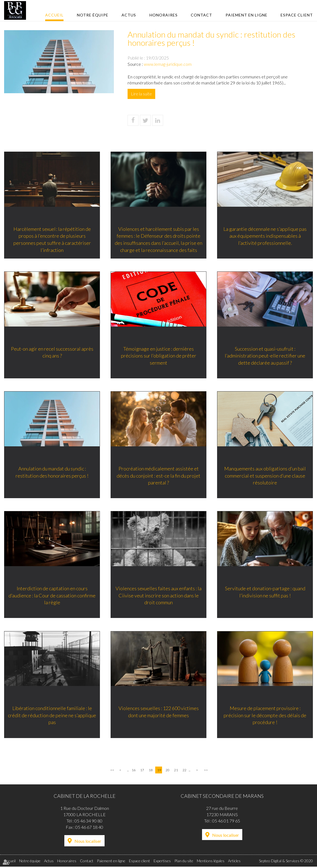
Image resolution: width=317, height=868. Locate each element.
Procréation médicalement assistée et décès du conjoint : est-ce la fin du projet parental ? (158, 476)
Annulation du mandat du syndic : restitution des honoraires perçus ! (52, 472)
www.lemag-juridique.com (168, 64)
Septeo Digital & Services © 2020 (286, 862)
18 (151, 771)
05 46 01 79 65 (226, 822)
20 (168, 771)
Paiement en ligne (247, 15)
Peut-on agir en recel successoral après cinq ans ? (52, 352)
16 (134, 771)
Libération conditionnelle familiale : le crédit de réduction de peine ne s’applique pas (52, 716)
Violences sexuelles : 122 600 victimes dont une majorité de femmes (159, 713)
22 (185, 771)
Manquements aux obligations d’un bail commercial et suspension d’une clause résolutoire (265, 476)
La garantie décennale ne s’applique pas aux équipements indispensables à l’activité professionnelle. (265, 236)
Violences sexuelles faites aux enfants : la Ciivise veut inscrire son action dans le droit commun (158, 596)
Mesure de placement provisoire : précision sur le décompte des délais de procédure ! (265, 716)
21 (176, 771)
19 (159, 771)
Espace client (297, 15)
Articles (234, 862)
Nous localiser (88, 842)
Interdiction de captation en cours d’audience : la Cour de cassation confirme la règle (52, 596)
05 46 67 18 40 (89, 828)
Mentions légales (211, 862)
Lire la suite (141, 94)
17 (142, 771)
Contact (201, 15)
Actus (129, 15)
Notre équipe (93, 15)
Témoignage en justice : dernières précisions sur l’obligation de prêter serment (159, 356)
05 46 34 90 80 (88, 822)
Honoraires (164, 15)
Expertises (162, 862)
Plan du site (184, 862)
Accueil (54, 15)
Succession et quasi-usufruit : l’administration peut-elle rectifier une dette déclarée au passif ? (265, 356)
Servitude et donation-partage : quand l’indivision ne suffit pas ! (265, 592)
